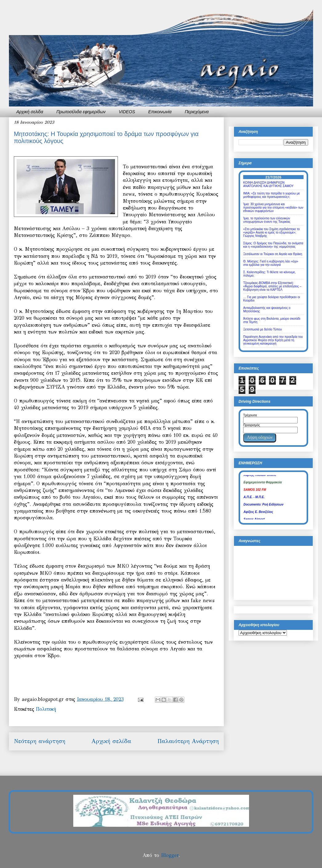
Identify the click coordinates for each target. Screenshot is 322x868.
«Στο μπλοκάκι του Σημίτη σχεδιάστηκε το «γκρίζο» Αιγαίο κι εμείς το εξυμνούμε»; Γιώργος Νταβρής (272, 232)
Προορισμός (252, 425)
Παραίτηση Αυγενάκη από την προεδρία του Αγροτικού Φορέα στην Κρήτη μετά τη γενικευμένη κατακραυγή (273, 340)
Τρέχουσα (250, 415)
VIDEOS (127, 112)
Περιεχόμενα (197, 112)
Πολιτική (46, 709)
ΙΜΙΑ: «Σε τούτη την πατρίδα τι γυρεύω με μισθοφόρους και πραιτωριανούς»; (272, 195)
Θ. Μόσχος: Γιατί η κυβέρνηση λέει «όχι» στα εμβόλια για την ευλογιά (271, 263)
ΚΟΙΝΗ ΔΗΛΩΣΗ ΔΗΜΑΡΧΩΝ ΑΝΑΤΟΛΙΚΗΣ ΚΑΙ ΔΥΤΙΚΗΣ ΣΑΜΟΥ (268, 184)
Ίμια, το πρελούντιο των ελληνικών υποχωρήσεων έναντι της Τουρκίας (267, 220)
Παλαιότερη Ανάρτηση (188, 741)
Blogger (170, 855)
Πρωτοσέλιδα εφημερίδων (81, 112)
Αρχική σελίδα (30, 112)
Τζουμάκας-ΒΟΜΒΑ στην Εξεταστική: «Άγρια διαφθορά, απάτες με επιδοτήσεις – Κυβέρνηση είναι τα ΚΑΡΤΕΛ (272, 286)
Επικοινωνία (160, 112)
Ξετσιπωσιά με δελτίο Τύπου (263, 329)
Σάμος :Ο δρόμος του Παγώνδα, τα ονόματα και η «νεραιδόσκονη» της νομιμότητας (273, 245)
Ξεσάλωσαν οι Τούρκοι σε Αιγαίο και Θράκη (273, 254)
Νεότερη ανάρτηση (40, 741)
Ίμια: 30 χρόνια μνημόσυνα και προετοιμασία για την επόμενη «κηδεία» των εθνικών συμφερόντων (273, 208)
